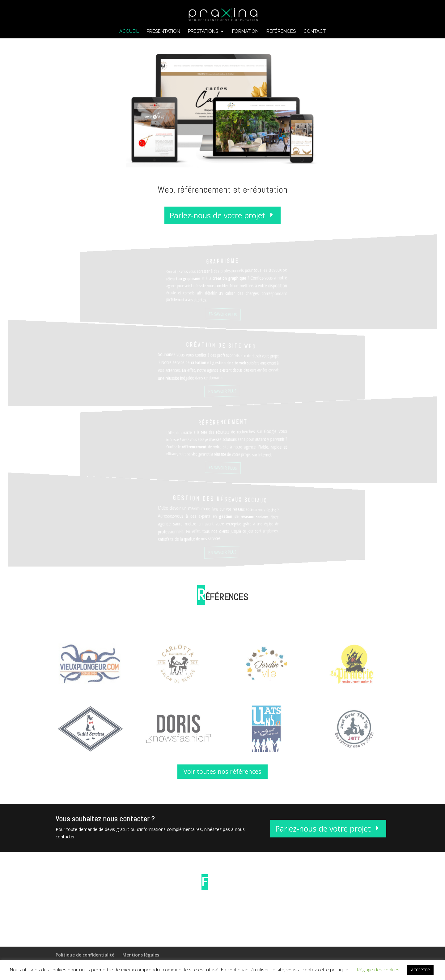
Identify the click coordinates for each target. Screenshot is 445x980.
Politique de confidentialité (85, 955)
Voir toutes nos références (222, 771)
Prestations (203, 32)
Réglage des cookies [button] (378, 969)
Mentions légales (141, 955)
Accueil (129, 32)
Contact (315, 32)
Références (281, 32)
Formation (245, 32)
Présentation (163, 32)
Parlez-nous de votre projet (217, 219)
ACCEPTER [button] (420, 970)
